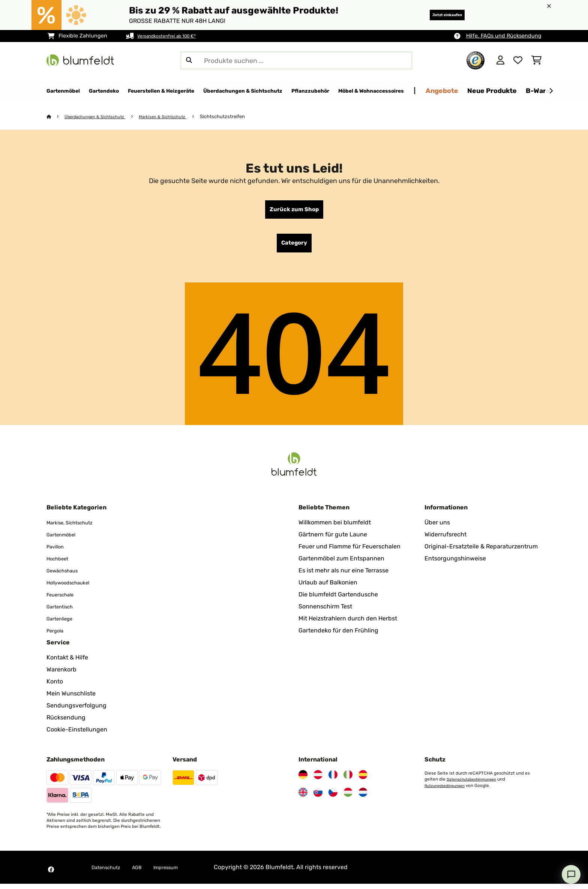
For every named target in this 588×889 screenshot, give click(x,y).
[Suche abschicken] (189, 60)
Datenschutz (109, 872)
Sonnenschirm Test (325, 612)
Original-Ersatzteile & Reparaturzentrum (481, 552)
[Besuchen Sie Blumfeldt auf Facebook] (51, 875)
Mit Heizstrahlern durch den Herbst (348, 624)
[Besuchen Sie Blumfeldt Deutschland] (303, 780)
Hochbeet (60, 564)
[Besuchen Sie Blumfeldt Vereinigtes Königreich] (303, 797)
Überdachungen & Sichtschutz (101, 117)
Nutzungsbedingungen (448, 790)
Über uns (437, 528)
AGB (146, 872)
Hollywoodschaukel (74, 588)
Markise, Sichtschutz (76, 528)
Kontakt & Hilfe (67, 663)
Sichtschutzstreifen (240, 117)
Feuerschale (64, 600)
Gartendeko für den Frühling (338, 636)
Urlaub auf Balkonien (328, 588)
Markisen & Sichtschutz (177, 117)
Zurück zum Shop (294, 211)
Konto (55, 687)
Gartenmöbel (65, 540)
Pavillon (58, 552)
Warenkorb (61, 675)
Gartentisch (63, 612)
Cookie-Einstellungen (77, 735)
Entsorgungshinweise (455, 564)
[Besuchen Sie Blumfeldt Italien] (348, 780)
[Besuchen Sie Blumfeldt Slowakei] (318, 797)
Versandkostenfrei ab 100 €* (173, 36)
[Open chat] (571, 874)
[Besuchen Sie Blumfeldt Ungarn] (348, 797)
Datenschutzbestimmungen (475, 784)
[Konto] (500, 60)
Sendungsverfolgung (76, 711)
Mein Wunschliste (71, 699)
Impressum (179, 872)
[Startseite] (56, 117)
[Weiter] (551, 91)
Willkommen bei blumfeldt (335, 528)
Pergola (57, 636)
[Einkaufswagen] (536, 60)
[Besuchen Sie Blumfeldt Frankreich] (333, 780)
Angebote (535, 91)
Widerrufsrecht (445, 540)
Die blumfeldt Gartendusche (338, 600)
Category (294, 247)
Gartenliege (63, 624)
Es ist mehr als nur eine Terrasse (343, 576)
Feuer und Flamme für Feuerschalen (349, 552)
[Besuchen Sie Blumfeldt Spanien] (363, 780)
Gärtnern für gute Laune (333, 540)
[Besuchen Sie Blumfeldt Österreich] (318, 780)
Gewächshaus (66, 576)
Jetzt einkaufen (437, 15)
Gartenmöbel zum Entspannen (341, 564)
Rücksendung (66, 723)
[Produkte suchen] (296, 60)
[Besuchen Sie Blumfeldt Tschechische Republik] (333, 797)
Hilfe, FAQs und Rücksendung (504, 36)
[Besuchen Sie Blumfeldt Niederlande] (363, 797)
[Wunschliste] (518, 60)
